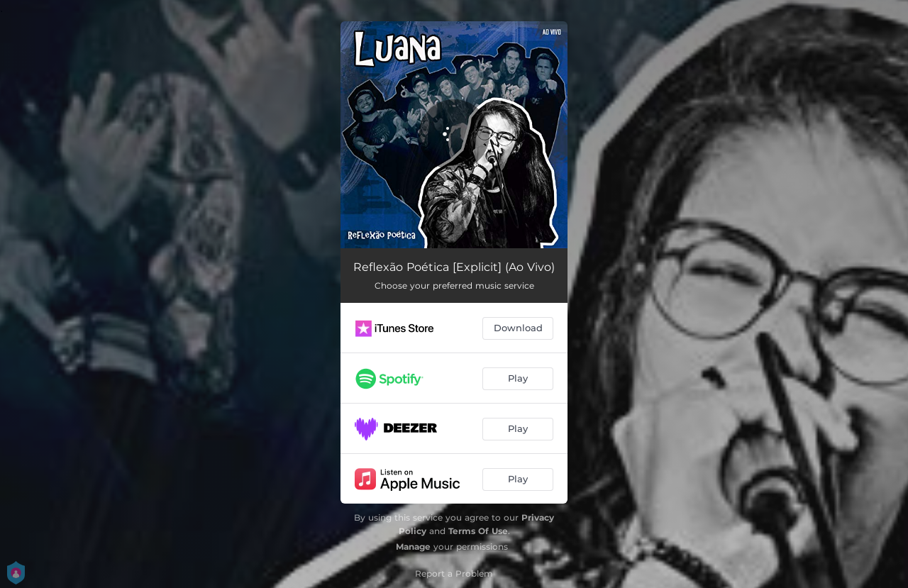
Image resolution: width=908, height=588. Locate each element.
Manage (413, 547)
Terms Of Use (478, 531)
